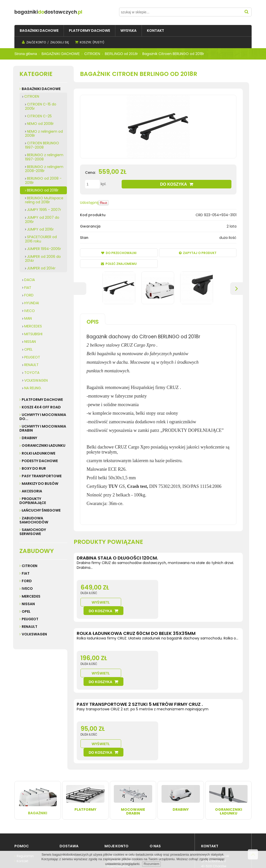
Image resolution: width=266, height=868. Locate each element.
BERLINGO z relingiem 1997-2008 (44, 157)
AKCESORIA (32, 491)
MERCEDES (33, 326)
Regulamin (25, 806)
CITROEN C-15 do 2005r (41, 106)
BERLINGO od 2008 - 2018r (43, 180)
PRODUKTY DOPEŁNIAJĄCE (33, 501)
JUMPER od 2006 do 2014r (43, 259)
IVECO (30, 311)
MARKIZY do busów (40, 484)
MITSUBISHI (33, 334)
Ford (27, 581)
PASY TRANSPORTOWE (42, 476)
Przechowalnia (118, 816)
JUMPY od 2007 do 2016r (42, 220)
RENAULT (31, 365)
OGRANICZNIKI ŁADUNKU (44, 445)
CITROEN (32, 96)
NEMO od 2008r (40, 124)
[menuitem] (39, 31)
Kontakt (22, 811)
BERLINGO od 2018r (43, 190)
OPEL (28, 349)
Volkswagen (34, 634)
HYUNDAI (32, 303)
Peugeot (30, 619)
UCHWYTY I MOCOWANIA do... (43, 417)
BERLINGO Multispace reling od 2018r (44, 200)
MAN (28, 318)
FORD (29, 295)
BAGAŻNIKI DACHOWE (41, 89)
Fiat (26, 573)
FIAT (28, 288)
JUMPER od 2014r (41, 268)
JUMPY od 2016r (40, 229)
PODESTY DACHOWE (40, 461)
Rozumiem (151, 864)
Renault (30, 627)
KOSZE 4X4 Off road (41, 407)
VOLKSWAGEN (36, 380)
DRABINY (29, 438)
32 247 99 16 (216, 821)
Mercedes (31, 596)
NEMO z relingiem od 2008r (44, 134)
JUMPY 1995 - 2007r (44, 210)
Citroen (30, 566)
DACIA (30, 280)
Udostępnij (89, 203)
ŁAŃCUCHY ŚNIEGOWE (41, 510)
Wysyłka (68, 806)
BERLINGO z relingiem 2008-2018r (44, 169)
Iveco (27, 589)
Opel (26, 611)
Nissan (28, 604)
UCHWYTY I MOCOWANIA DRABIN (43, 428)
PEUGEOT (32, 357)
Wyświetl (178, 594)
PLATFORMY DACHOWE (42, 400)
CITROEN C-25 (39, 116)
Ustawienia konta (120, 811)
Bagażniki (38, 750)
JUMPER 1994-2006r (44, 249)
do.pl (58, 12)
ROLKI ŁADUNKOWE (38, 453)
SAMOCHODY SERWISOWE (33, 532)
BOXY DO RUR (34, 468)
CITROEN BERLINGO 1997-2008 (42, 145)
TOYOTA (32, 373)
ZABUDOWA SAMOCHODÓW (34, 520)
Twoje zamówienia (121, 806)
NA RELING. (33, 388)
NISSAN (30, 342)
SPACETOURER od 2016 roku (41, 239)
